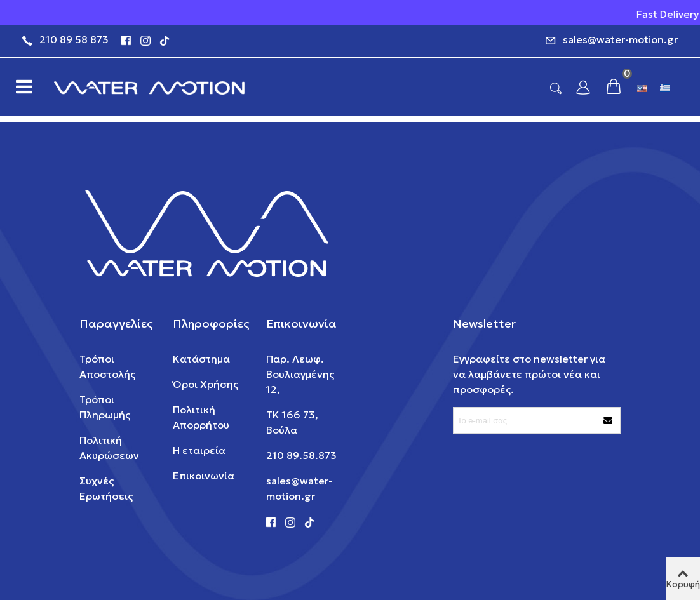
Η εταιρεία (199, 450)
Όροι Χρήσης (205, 384)
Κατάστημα (201, 359)
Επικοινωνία (204, 476)
